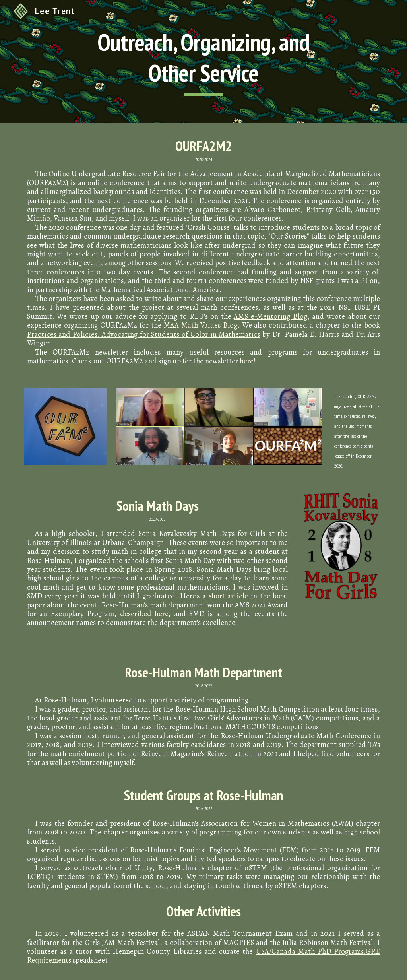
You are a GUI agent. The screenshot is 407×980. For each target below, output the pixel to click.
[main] (203, 61)
